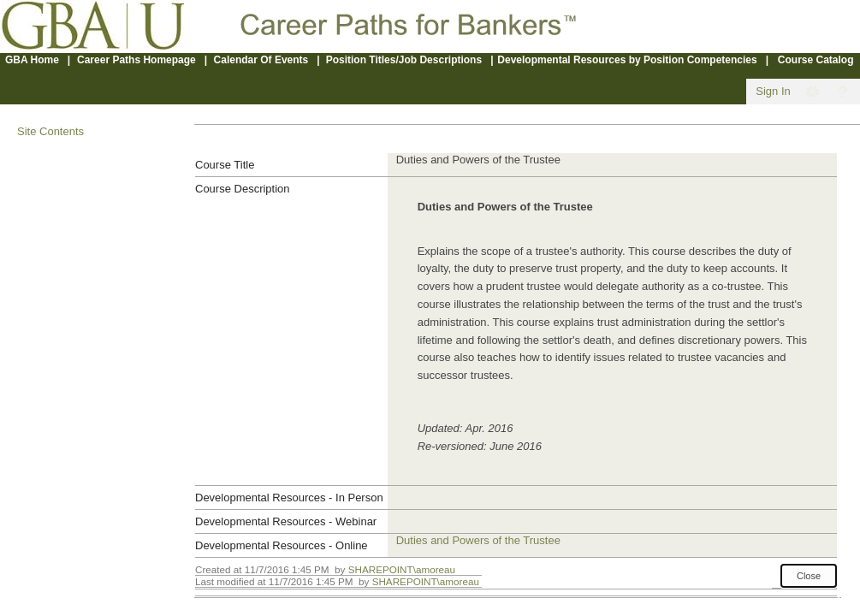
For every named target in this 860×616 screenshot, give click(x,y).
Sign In (773, 91)
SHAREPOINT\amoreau (402, 569)
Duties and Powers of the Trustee (478, 540)
